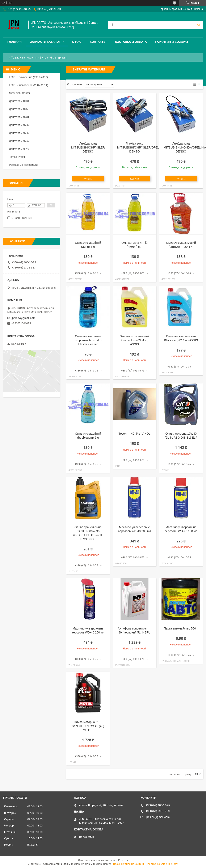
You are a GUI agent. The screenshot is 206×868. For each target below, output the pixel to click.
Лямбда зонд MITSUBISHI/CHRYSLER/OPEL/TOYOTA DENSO (145, 147)
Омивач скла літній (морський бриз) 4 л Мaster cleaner (88, 340)
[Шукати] (199, 25)
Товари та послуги (24, 57)
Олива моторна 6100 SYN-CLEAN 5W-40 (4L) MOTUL (88, 726)
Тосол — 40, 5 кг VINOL (134, 434)
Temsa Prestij (17, 157)
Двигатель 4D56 (19, 109)
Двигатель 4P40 (19, 149)
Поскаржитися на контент (129, 864)
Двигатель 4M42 (19, 133)
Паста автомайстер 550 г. (181, 628)
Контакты (98, 42)
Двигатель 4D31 (19, 117)
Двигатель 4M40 (19, 125)
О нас (77, 42)
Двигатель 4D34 (19, 101)
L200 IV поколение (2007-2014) (29, 85)
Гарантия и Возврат (172, 42)
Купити (88, 179)
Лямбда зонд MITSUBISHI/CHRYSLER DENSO (88, 147)
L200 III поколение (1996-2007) (28, 77)
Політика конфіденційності (162, 864)
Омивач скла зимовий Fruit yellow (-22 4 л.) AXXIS (134, 340)
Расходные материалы (24, 165)
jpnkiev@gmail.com (24, 318)
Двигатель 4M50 (19, 141)
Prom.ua (123, 860)
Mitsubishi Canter (20, 93)
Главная (14, 42)
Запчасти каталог (45, 42)
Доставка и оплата (131, 42)
